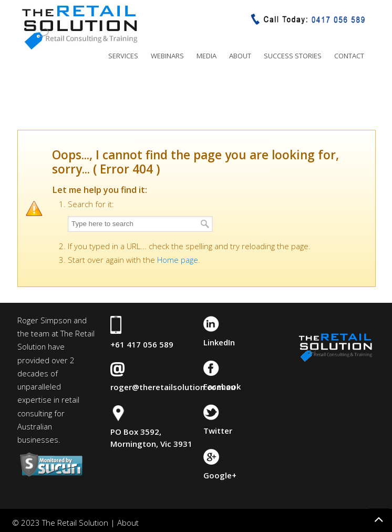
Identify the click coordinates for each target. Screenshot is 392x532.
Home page (178, 260)
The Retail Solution (79, 27)
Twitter (218, 431)
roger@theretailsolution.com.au (173, 387)
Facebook (222, 386)
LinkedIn (219, 342)
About (128, 523)
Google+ (220, 475)
